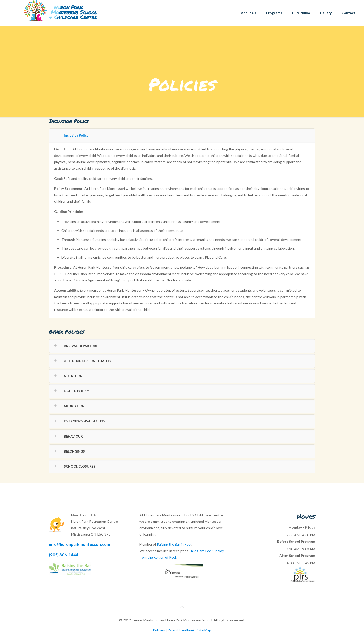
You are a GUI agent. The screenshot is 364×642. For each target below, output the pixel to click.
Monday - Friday (302, 527)
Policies (159, 630)
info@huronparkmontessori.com (79, 544)
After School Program (297, 555)
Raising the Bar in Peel (174, 544)
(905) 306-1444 (64, 555)
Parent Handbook (181, 630)
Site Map (204, 630)
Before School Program (296, 541)
